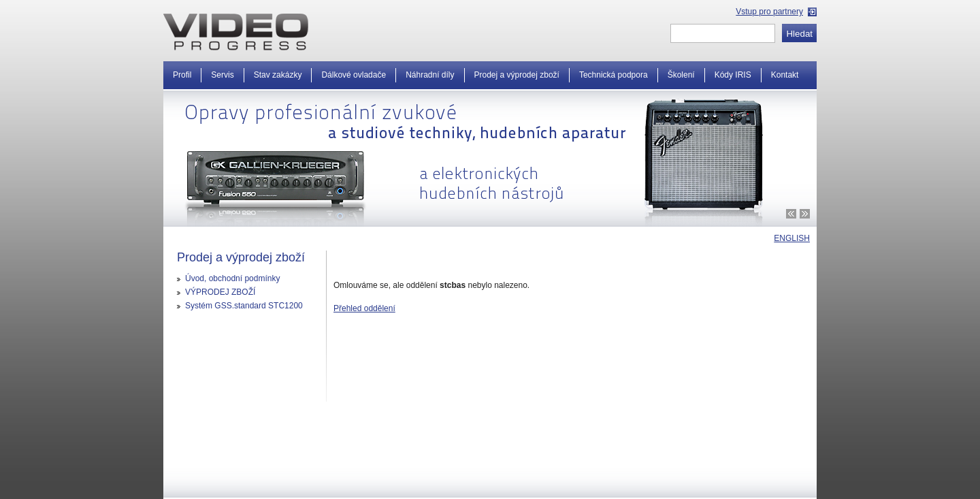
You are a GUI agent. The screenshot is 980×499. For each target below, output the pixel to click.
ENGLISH (792, 238)
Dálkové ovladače (354, 75)
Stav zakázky (278, 75)
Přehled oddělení (364, 308)
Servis (222, 75)
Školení (681, 75)
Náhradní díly (430, 75)
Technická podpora (614, 75)
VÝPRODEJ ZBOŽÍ (220, 292)
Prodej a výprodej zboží (517, 75)
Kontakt (785, 75)
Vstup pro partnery (769, 12)
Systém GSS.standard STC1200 (244, 306)
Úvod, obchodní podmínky (232, 278)
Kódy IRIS (733, 75)
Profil (182, 75)
